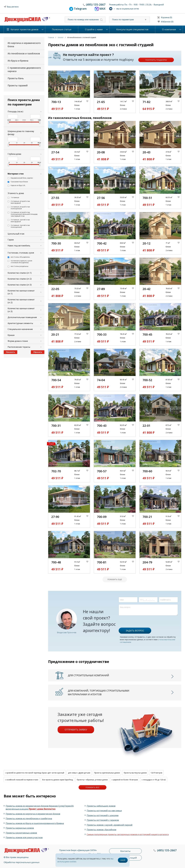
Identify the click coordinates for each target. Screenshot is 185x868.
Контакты (125, 851)
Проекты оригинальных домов (107, 773)
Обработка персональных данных (22, 862)
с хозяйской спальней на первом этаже (22, 780)
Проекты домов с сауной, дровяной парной (110, 825)
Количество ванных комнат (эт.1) (21, 292)
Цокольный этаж (16, 234)
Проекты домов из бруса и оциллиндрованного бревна (35, 823)
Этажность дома (16, 193)
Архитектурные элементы (20, 323)
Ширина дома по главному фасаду (21, 133)
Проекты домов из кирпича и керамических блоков (33, 814)
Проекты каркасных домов (20, 828)
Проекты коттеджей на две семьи (104, 811)
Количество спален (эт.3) (20, 285)
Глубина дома (14, 154)
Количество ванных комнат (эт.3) (21, 310)
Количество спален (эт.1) (20, 273)
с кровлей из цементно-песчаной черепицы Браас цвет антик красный (35, 773)
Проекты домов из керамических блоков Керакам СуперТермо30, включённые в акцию (40, 807)
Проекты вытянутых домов (135, 773)
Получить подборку (156, 60)
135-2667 (96, 4)
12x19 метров (156, 773)
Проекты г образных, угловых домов (92, 780)
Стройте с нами (94, 29)
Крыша (11, 335)
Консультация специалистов (132, 29)
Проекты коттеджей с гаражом (103, 820)
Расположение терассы (19, 347)
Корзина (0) (166, 17)
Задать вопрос (135, 631)
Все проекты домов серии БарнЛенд (57, 780)
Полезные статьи (62, 29)
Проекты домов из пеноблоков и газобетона (29, 818)
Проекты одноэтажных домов (21, 833)
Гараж (11, 240)
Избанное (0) (167, 22)
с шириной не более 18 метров (125, 780)
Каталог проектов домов (24, 29)
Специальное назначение (20, 329)
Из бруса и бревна (18, 61)
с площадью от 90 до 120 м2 (154, 780)
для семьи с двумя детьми (79, 773)
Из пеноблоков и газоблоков (24, 53)
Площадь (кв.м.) (15, 111)
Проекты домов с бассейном (102, 830)
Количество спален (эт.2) (20, 279)
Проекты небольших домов (101, 806)
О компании (169, 29)
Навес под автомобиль (19, 246)
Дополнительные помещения (22, 317)
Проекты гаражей (18, 85)
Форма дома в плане (18, 341)
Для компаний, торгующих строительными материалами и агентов (99, 692)
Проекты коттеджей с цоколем (103, 815)
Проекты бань (16, 78)
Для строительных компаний (88, 675)
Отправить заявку (76, 730)
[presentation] (137, 620)
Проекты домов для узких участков (24, 837)
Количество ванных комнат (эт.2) (21, 301)
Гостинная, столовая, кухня (21, 253)
